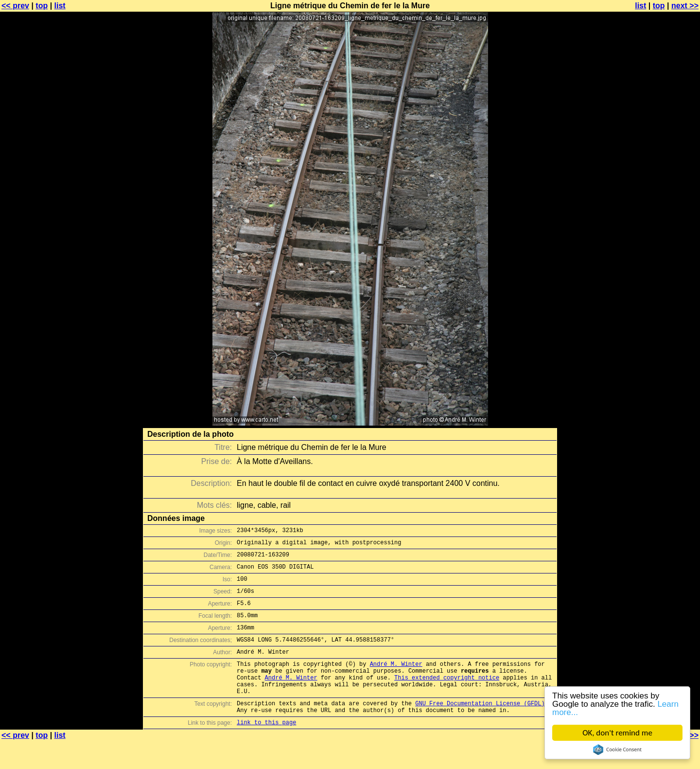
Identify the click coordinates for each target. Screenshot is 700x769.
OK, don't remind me (617, 733)
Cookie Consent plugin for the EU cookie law (617, 750)
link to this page (266, 750)
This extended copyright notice (447, 698)
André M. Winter (396, 681)
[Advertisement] (661, 241)
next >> (685, 6)
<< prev (15, 6)
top (42, 6)
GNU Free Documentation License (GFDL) (480, 728)
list (60, 6)
